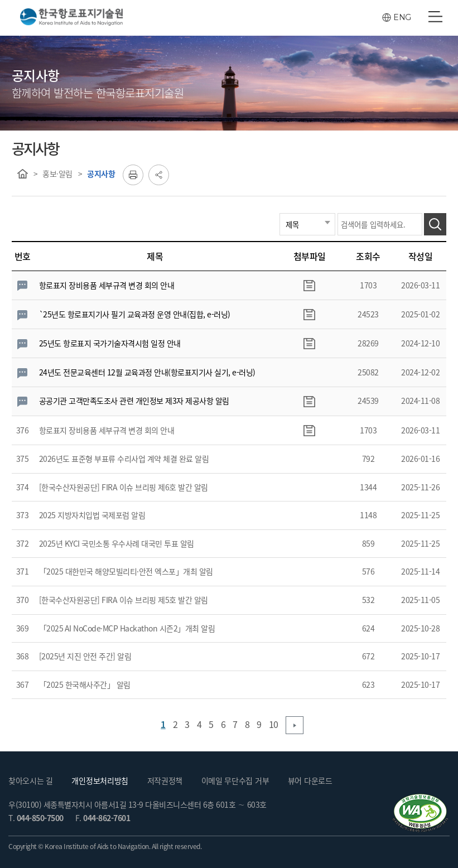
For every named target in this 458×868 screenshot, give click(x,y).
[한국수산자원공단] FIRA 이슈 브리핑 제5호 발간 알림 (124, 600)
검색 (435, 224)
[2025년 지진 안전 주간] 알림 (85, 656)
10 (274, 724)
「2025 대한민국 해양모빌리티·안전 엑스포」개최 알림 (126, 571)
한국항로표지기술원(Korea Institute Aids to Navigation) (72, 18)
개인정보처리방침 (100, 780)
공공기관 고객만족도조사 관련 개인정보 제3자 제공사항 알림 (134, 401)
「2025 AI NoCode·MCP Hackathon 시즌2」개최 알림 (127, 628)
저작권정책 (165, 780)
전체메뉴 (435, 17)
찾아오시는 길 (31, 780)
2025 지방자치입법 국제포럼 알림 (92, 515)
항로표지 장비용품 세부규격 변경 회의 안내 (107, 285)
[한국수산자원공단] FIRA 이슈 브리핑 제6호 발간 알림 (124, 487)
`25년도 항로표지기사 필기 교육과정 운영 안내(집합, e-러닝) (135, 314)
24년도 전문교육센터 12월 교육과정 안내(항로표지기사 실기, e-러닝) (147, 372)
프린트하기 (133, 175)
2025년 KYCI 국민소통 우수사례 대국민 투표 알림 (117, 543)
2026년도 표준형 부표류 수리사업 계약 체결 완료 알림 (124, 459)
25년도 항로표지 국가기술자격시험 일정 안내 (110, 343)
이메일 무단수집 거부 (235, 780)
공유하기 (159, 175)
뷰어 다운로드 (310, 780)
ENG (402, 17)
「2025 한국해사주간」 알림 (85, 684)
